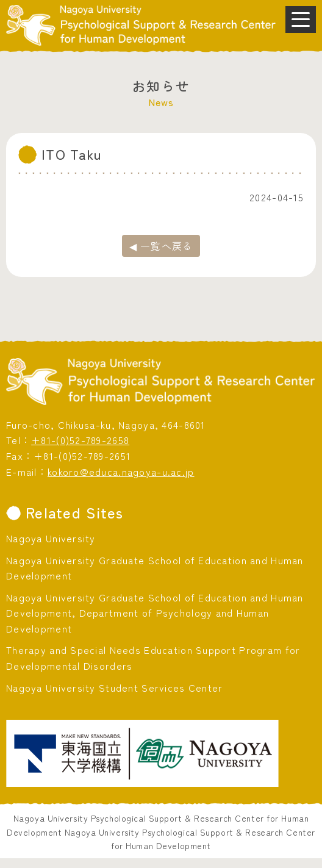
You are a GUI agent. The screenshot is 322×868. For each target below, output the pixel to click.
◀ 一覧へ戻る (161, 246)
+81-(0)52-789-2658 (80, 440)
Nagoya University (51, 538)
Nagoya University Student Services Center (114, 687)
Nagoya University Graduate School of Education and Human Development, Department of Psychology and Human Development (155, 613)
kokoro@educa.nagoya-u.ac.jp (121, 472)
